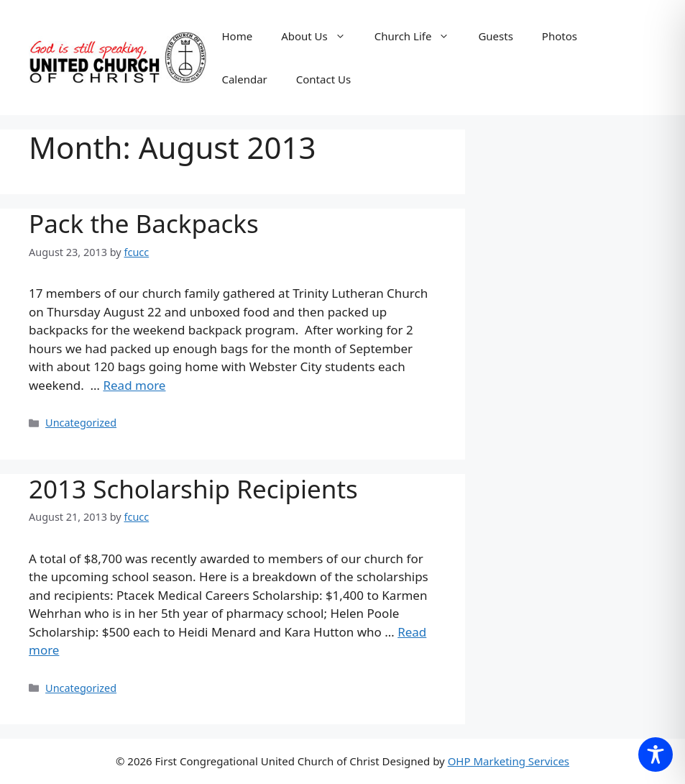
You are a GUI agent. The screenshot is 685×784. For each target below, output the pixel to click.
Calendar (244, 79)
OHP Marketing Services (509, 761)
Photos (560, 36)
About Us (321, 36)
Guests (495, 36)
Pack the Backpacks (144, 223)
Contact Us (323, 79)
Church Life (419, 36)
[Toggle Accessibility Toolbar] (656, 755)
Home (237, 36)
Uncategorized (81, 423)
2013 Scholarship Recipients (193, 489)
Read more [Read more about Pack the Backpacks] (134, 385)
